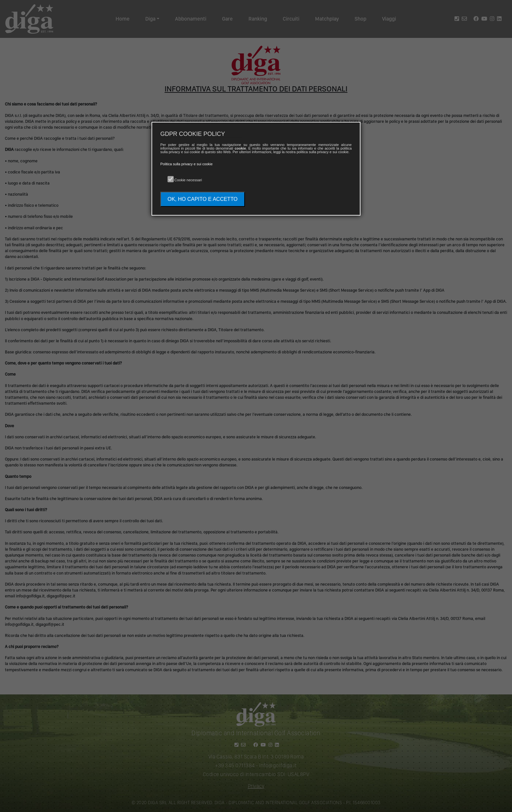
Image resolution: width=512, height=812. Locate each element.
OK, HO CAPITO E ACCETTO (203, 199)
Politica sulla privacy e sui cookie (186, 164)
